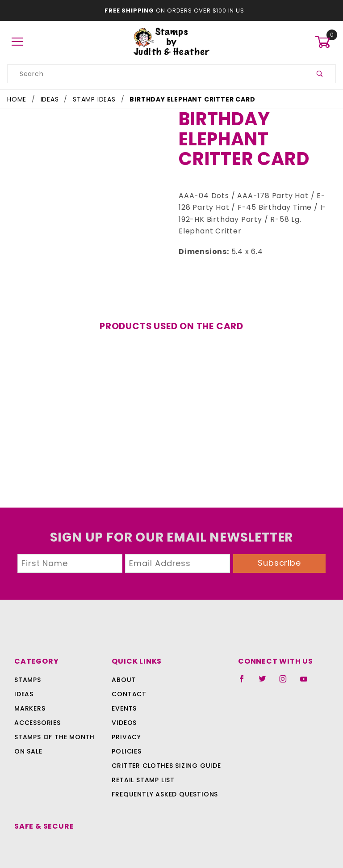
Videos (123, 711)
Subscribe (280, 551)
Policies (126, 740)
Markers (30, 697)
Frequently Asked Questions (163, 783)
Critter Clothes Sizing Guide (164, 754)
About (123, 668)
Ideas (24, 682)
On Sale (28, 740)
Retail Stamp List (143, 768)
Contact (127, 682)
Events (124, 697)
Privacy (126, 725)
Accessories (37, 711)
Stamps (28, 668)
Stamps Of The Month (53, 725)
